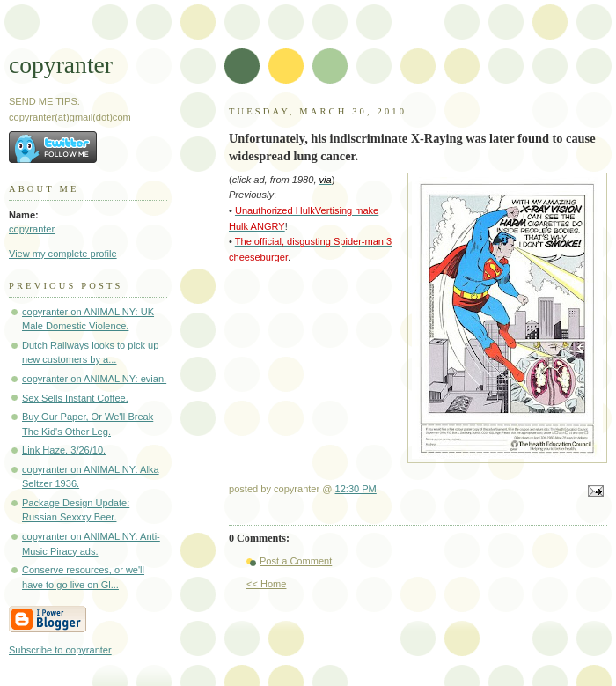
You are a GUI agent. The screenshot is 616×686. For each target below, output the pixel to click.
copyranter (61, 65)
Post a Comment (296, 561)
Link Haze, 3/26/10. (64, 450)
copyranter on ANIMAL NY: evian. (94, 379)
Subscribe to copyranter (60, 650)
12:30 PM (356, 489)
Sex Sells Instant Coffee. (75, 398)
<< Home (266, 584)
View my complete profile (63, 254)
